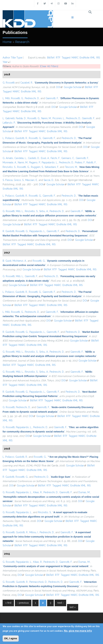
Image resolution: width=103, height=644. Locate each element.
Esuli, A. (45, 158)
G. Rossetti (9, 83)
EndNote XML (87, 58)
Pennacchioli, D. (38, 582)
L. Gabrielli (9, 118)
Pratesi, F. (80, 162)
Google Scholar (74, 87)
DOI (59, 87)
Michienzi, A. (20, 261)
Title (13, 58)
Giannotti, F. (52, 98)
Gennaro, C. (68, 158)
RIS (98, 58)
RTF (58, 58)
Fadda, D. (21, 118)
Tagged (66, 58)
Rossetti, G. (17, 98)
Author (6, 58)
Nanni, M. (46, 118)
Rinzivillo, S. (9, 167)
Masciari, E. (31, 180)
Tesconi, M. (71, 167)
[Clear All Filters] (49, 66)
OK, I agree (11, 638)
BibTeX (51, 58)
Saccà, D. (49, 180)
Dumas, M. (84, 492)
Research (22, 42)
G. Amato (8, 158)
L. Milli (6, 98)
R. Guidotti (8, 231)
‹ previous (23, 603)
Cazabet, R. (27, 83)
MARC (75, 58)
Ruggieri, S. (37, 167)
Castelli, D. (34, 158)
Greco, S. (19, 180)
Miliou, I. (34, 532)
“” (66, 83)
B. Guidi (7, 261)
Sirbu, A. (44, 211)
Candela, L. (21, 158)
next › (60, 603)
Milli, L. (20, 211)
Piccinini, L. (59, 118)
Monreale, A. (10, 162)
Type (19, 58)
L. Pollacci (8, 138)
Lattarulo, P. (9, 123)
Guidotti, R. (21, 138)
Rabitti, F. (91, 162)
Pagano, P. (35, 162)
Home (7, 42)
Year (5, 62)
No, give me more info (78, 631)
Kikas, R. (38, 492)
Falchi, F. (55, 158)
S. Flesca (8, 180)
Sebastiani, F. (52, 167)
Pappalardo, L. (50, 162)
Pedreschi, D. (32, 98)
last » (73, 607)
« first (8, 603)
